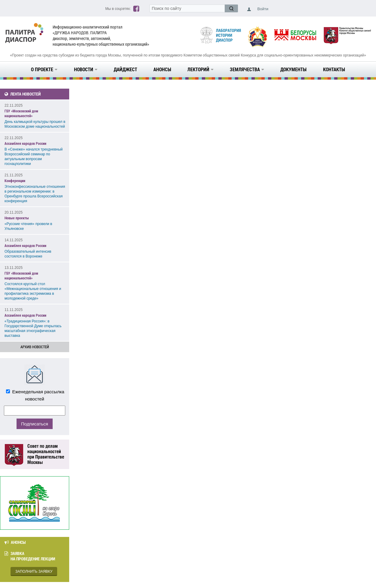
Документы (293, 69)
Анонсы (162, 69)
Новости (86, 69)
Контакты (334, 69)
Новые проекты (17, 218)
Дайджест (125, 69)
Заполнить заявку (34, 571)
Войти (263, 9)
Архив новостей (35, 347)
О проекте (44, 69)
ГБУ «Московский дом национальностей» (21, 113)
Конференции (15, 181)
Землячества (247, 69)
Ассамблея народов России (25, 143)
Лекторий (200, 69)
